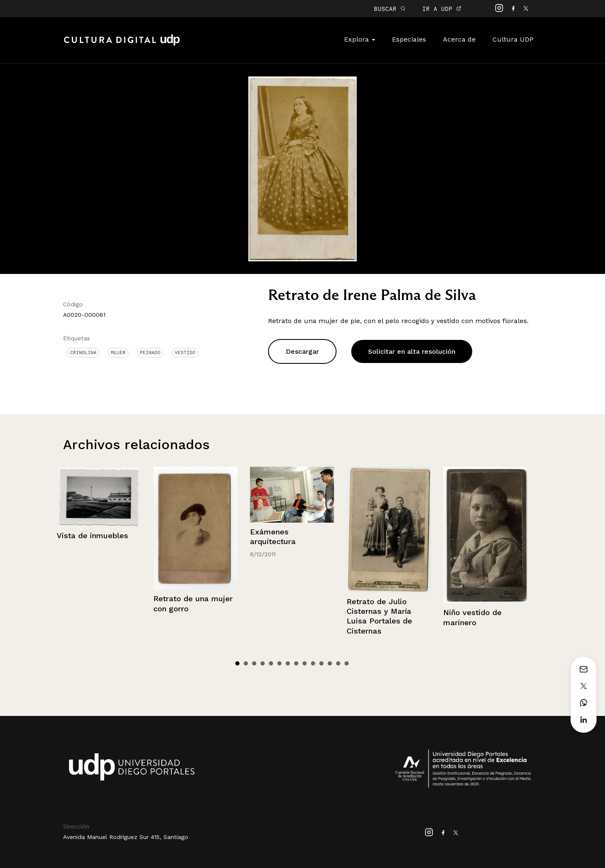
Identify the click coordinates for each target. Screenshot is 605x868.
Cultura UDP (513, 39)
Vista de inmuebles (92, 535)
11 (321, 663)
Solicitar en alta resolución (412, 351)
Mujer (118, 352)
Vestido (185, 352)
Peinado (150, 352)
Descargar (302, 351)
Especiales (409, 39)
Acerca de (459, 39)
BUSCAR (390, 9)
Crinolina (83, 352)
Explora (360, 39)
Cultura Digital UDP (122, 45)
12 (330, 663)
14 (347, 663)
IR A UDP (442, 9)
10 (313, 663)
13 (338, 663)
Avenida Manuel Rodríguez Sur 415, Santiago (126, 837)
